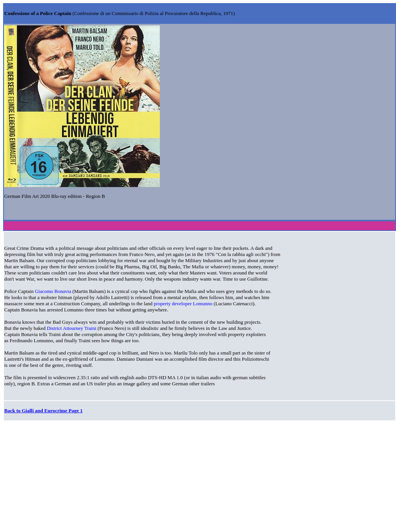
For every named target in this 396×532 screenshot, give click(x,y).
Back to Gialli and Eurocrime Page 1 (43, 411)
